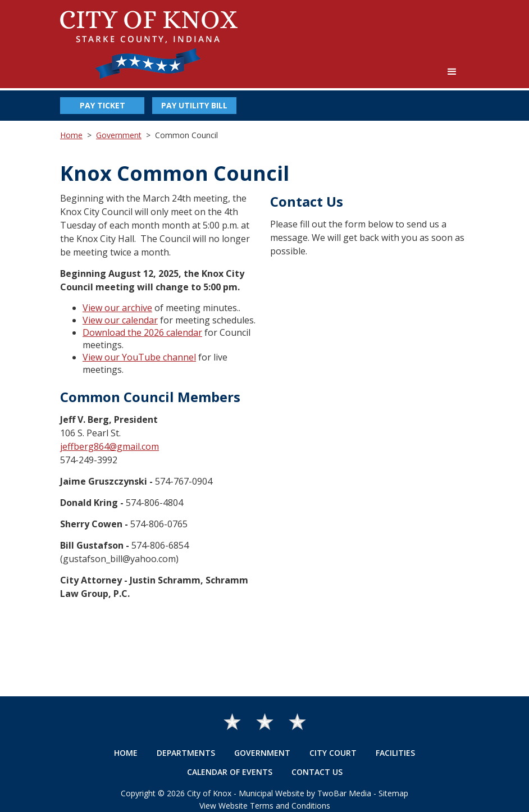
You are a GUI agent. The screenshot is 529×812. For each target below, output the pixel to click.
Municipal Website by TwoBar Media (305, 793)
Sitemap (393, 793)
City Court (333, 753)
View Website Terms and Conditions (265, 806)
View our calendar (120, 320)
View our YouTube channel (139, 357)
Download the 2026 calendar (142, 332)
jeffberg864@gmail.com (110, 446)
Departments (186, 753)
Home (71, 135)
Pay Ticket (102, 105)
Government (119, 135)
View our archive (117, 308)
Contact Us (317, 772)
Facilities (395, 753)
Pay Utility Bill (194, 105)
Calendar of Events (230, 772)
